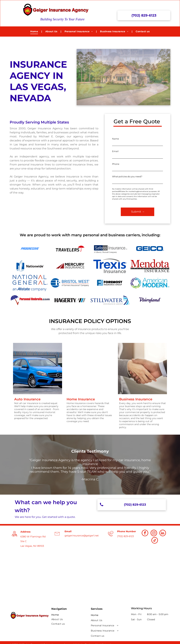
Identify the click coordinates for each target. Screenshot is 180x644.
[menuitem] (34, 31)
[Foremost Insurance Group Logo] (110, 283)
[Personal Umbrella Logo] (30, 300)
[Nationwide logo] (30, 266)
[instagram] (154, 533)
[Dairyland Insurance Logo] (150, 300)
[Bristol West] (70, 283)
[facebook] (145, 533)
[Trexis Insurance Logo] (110, 266)
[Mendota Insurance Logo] (150, 266)
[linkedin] (163, 533)
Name (116, 139)
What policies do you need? (127, 176)
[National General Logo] (30, 283)
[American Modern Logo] (150, 283)
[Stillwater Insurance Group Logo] (110, 300)
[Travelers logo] (70, 249)
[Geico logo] (150, 249)
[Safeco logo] (110, 249)
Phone (116, 164)
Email (115, 151)
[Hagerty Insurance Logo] (70, 300)
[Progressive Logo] (30, 249)
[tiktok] (155, 541)
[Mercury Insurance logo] (70, 266)
